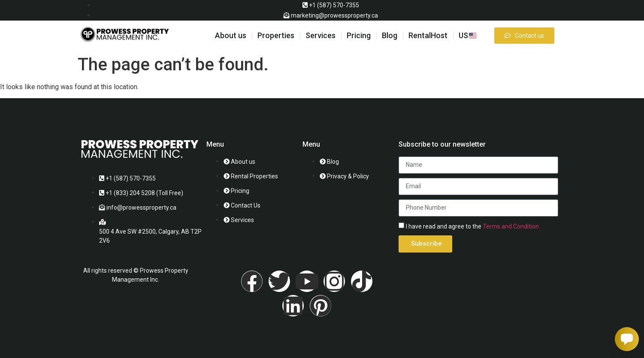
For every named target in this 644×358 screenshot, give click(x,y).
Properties (276, 35)
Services (320, 35)
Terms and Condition (511, 226)
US (467, 35)
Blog (390, 35)
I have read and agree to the (472, 226)
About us (231, 35)
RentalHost (428, 35)
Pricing (359, 35)
